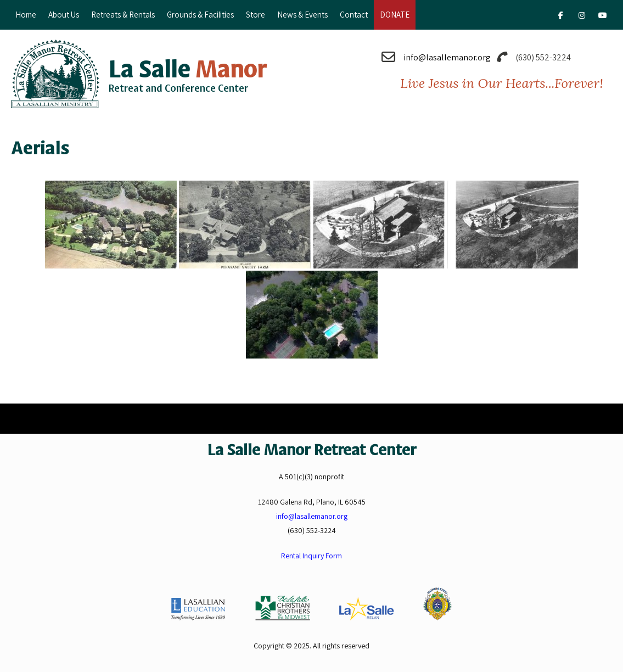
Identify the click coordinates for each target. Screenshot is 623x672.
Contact (354, 15)
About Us (64, 15)
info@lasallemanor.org (447, 57)
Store (256, 15)
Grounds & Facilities (200, 15)
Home (26, 15)
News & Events (302, 15)
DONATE (395, 15)
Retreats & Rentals (123, 15)
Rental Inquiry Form (311, 556)
